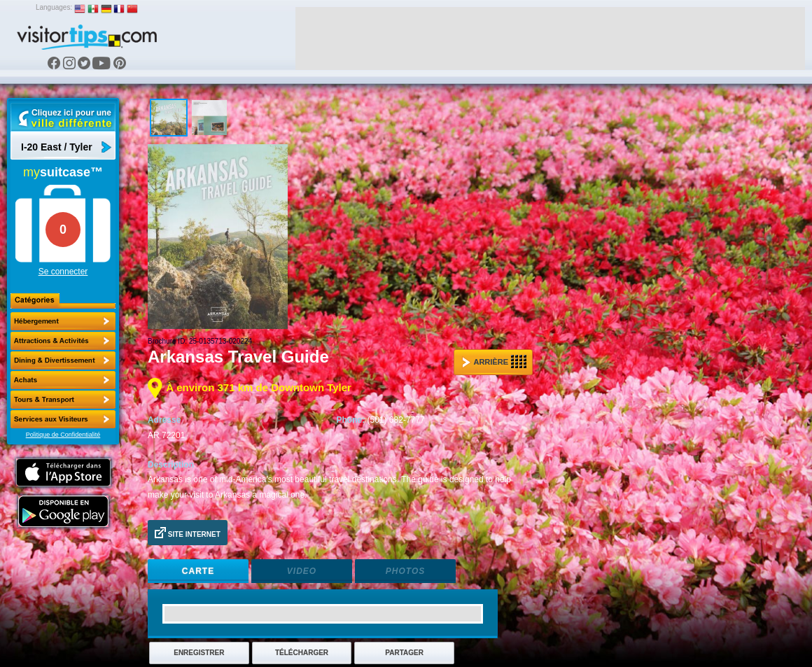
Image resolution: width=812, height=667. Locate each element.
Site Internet (188, 533)
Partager (404, 653)
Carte (198, 571)
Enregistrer (199, 653)
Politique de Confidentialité (63, 435)
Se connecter (63, 272)
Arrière (494, 362)
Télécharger (302, 653)
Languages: (54, 7)
